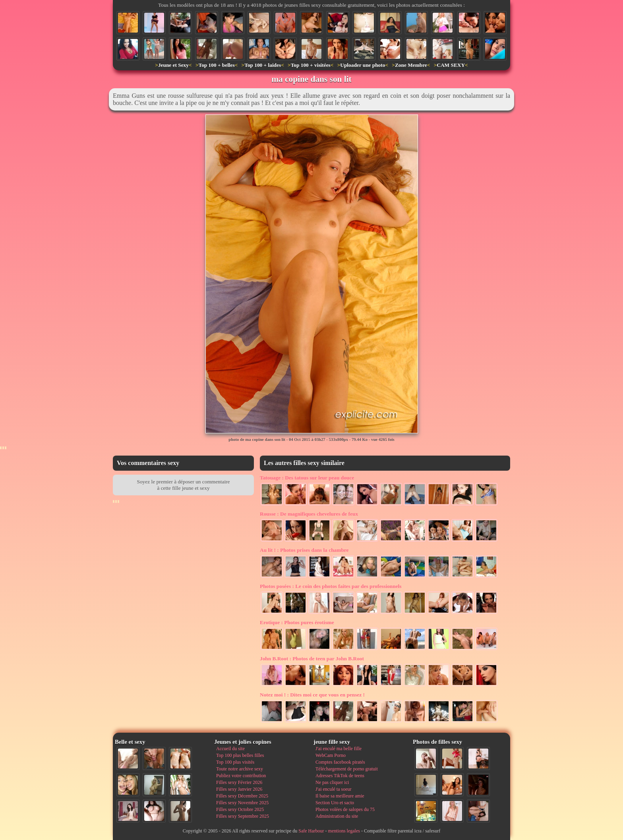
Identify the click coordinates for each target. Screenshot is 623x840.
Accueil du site (230, 749)
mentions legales (344, 831)
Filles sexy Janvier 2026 (239, 789)
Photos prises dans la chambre (304, 550)
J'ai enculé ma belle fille (339, 749)
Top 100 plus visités (235, 762)
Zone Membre (411, 65)
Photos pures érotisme (297, 622)
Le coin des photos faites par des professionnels (331, 586)
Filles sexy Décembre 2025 (242, 796)
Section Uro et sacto (335, 803)
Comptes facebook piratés (340, 762)
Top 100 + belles (216, 65)
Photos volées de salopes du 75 (345, 809)
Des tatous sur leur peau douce (307, 478)
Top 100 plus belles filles (240, 755)
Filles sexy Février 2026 (239, 782)
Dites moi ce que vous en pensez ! (312, 695)
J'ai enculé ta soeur (333, 789)
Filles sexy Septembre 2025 (243, 816)
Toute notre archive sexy (240, 769)
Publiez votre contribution (241, 776)
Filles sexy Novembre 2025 (242, 803)
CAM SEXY (451, 65)
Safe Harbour (311, 831)
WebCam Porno (331, 755)
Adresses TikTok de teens (340, 776)
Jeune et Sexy (173, 65)
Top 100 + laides (263, 65)
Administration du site (337, 816)
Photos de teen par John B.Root (312, 659)
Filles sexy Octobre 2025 (240, 809)
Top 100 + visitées (311, 65)
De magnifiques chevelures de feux (309, 514)
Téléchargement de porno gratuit (347, 769)
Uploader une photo (363, 65)
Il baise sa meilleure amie (340, 796)
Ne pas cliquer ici (332, 782)
